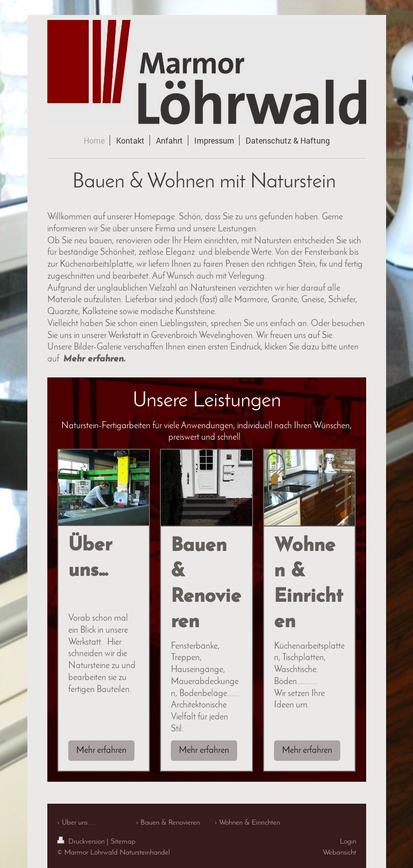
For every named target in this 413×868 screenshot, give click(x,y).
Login (348, 842)
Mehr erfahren (101, 751)
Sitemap (123, 842)
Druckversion (82, 842)
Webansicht (340, 853)
